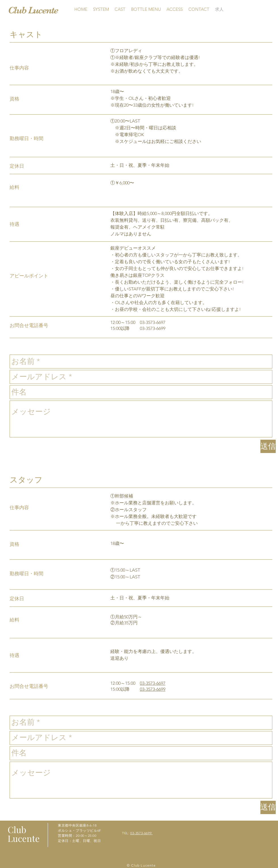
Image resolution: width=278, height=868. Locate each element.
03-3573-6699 (153, 689)
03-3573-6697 (153, 683)
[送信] (268, 446)
